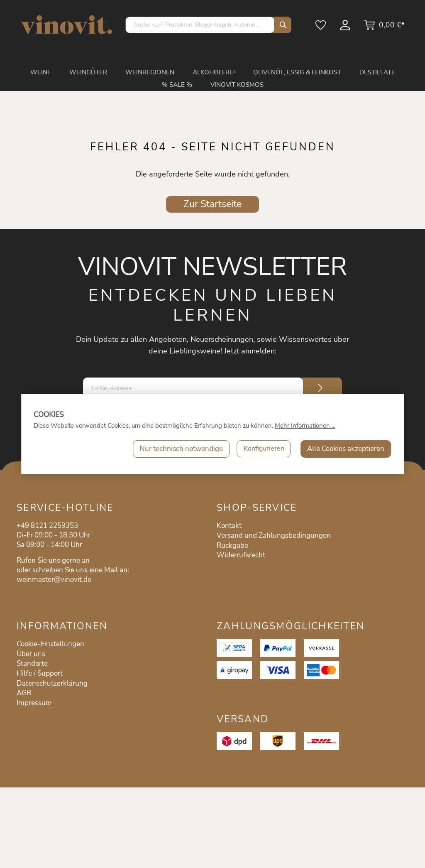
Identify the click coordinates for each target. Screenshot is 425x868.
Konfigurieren (263, 449)
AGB (24, 693)
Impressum (34, 703)
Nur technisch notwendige (179, 449)
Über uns (31, 654)
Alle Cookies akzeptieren (346, 449)
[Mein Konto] (346, 28)
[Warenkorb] (384, 28)
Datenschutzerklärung (52, 683)
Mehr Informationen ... (305, 426)
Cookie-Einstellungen (50, 644)
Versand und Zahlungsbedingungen (274, 536)
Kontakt (229, 526)
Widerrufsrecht (241, 555)
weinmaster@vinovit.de (54, 580)
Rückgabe (232, 546)
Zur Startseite (212, 204)
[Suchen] (281, 25)
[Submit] (320, 388)
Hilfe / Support (40, 673)
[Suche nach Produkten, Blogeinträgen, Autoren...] (200, 25)
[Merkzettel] (321, 28)
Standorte (32, 663)
